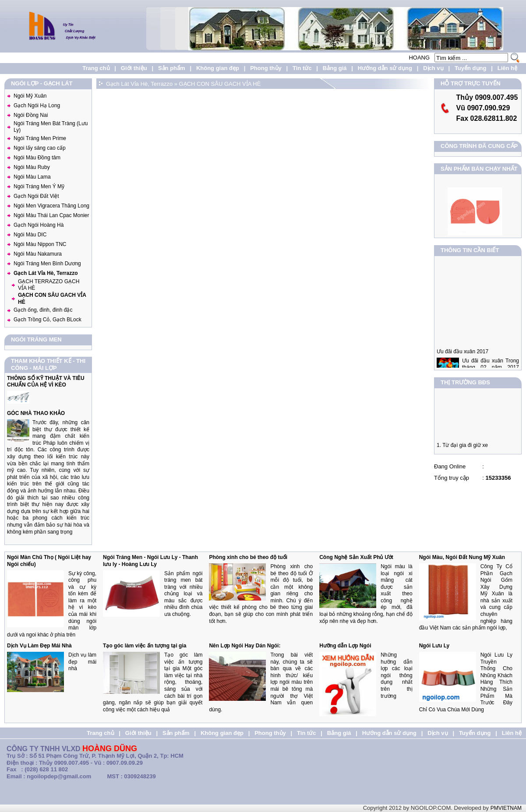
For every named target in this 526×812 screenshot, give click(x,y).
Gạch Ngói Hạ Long (37, 105)
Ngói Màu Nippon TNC (40, 244)
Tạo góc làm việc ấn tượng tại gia (145, 646)
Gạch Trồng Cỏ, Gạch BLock (48, 320)
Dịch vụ (433, 68)
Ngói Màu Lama (32, 177)
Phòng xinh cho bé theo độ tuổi (248, 557)
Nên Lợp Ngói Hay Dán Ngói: (245, 646)
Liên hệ (507, 68)
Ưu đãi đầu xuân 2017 (462, 357)
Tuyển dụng (471, 68)
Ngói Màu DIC (30, 235)
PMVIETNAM (506, 808)
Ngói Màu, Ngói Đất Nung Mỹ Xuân (462, 557)
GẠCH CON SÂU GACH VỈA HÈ (220, 84)
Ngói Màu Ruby (32, 167)
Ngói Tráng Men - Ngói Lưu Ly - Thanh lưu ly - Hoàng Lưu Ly (150, 561)
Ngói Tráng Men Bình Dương (47, 264)
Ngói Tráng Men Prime (40, 138)
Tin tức (302, 68)
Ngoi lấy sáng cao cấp (40, 148)
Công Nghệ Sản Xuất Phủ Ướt (356, 557)
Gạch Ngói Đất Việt (36, 196)
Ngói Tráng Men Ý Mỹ (39, 186)
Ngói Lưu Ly (434, 646)
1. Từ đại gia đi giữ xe (462, 448)
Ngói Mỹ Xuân (30, 96)
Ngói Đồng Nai (31, 115)
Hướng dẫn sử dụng (385, 68)
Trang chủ (96, 68)
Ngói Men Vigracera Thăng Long (51, 206)
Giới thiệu (134, 68)
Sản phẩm (172, 68)
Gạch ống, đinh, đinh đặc (43, 310)
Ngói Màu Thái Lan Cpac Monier (51, 215)
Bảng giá (335, 68)
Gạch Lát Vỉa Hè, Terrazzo (46, 273)
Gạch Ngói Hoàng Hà (39, 225)
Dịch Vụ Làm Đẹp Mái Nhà (39, 646)
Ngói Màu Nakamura (38, 254)
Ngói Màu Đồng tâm (37, 158)
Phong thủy (266, 68)
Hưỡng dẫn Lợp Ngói (345, 646)
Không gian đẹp (218, 68)
